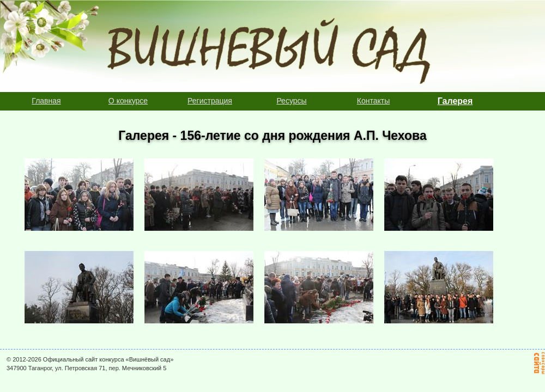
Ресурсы (291, 101)
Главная (46, 101)
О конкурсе (128, 101)
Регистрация (210, 101)
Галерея (455, 101)
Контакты (373, 101)
